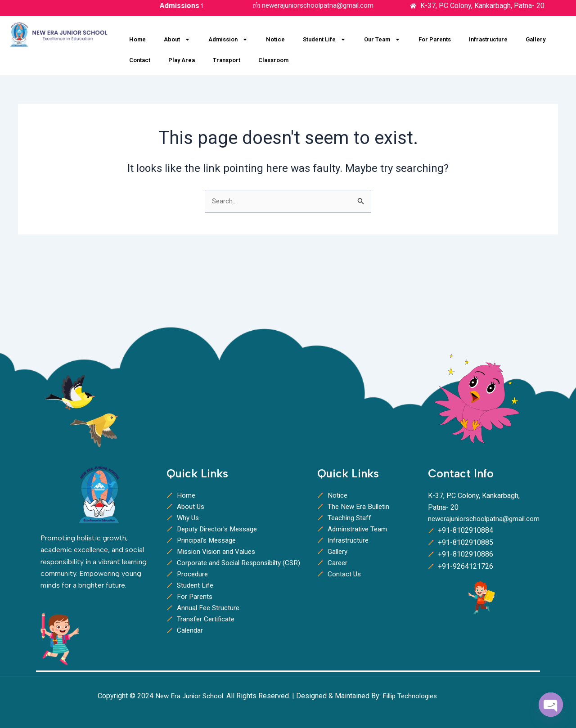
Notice (275, 39)
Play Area (182, 60)
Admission (228, 39)
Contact (140, 60)
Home (137, 39)
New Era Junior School (191, 696)
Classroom (273, 60)
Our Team (382, 39)
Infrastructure (488, 39)
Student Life (324, 39)
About (177, 39)
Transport (227, 60)
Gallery (535, 39)
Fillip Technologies (415, 696)
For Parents (435, 39)
